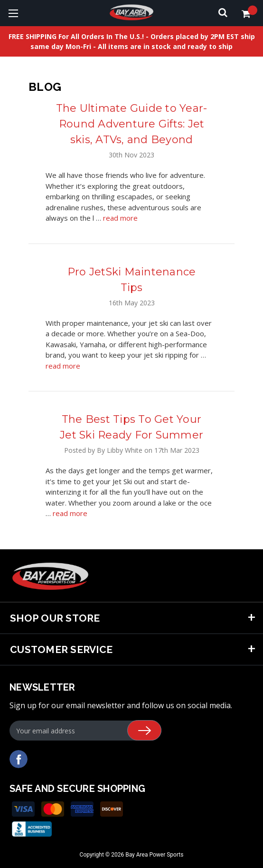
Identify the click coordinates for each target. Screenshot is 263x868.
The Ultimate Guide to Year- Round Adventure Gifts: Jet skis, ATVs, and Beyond (132, 124)
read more (120, 218)
